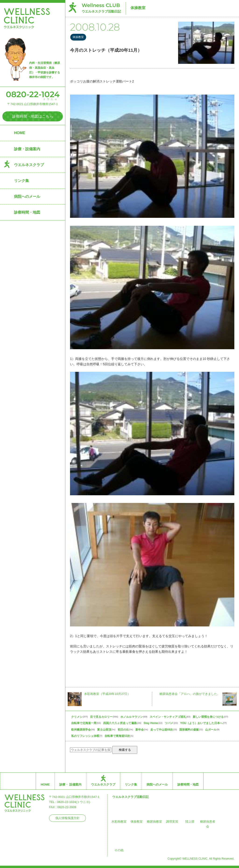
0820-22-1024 (33, 94)
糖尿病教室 (154, 822)
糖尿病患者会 (208, 824)
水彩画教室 (119, 822)
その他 (119, 850)
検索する (125, 750)
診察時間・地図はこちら (33, 116)
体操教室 (138, 8)
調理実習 (172, 822)
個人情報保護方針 (67, 818)
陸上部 (190, 822)
